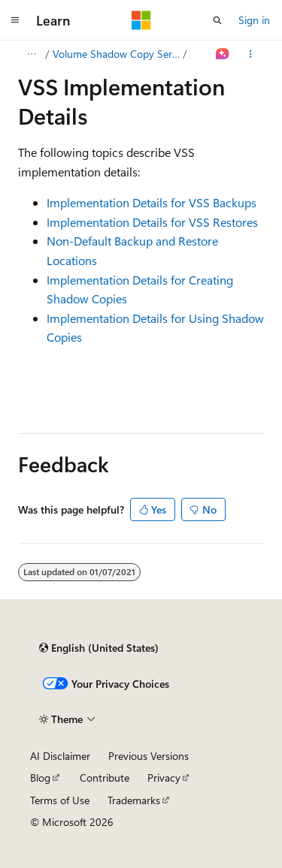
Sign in (254, 20)
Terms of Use (60, 800)
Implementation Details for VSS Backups (152, 202)
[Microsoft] (141, 20)
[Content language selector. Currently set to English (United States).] (99, 648)
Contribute (105, 778)
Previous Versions (149, 756)
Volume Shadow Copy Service (117, 54)
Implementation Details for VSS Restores (152, 222)
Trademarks (134, 800)
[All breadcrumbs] (31, 54)
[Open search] (217, 20)
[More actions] (251, 54)
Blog (40, 778)
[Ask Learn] (223, 54)
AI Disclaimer (60, 756)
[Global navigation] (15, 20)
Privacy (164, 778)
